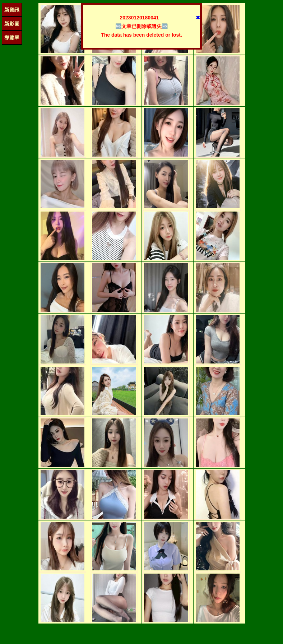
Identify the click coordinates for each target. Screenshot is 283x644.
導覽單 (12, 38)
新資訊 (12, 10)
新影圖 (12, 24)
